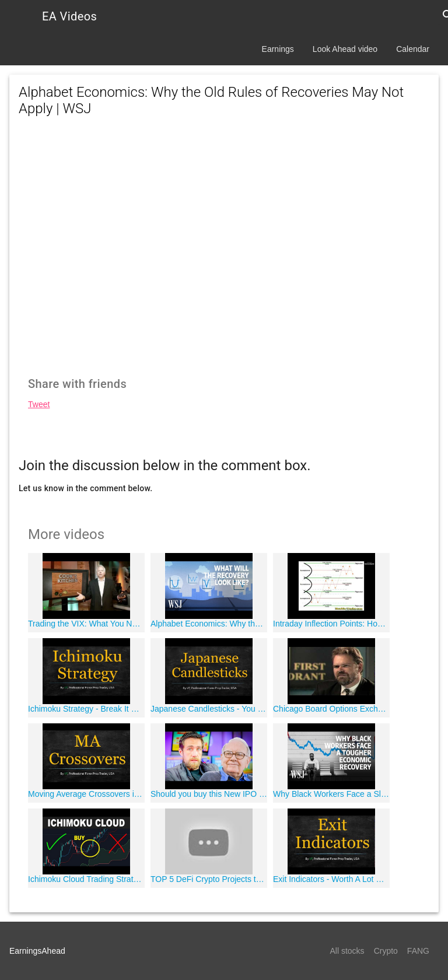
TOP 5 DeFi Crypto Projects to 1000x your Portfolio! (209, 879)
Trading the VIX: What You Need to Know (86, 624)
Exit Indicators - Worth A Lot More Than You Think (331, 879)
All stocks (347, 951)
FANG (418, 951)
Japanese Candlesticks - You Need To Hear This (209, 709)
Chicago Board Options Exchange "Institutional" (331, 709)
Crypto (386, 951)
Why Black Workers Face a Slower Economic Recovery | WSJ (331, 794)
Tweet (39, 404)
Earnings (278, 49)
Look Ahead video (345, 49)
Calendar (413, 49)
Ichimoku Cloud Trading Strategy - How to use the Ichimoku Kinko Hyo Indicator (86, 879)
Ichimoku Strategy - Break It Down (86, 709)
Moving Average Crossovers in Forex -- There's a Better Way (86, 794)
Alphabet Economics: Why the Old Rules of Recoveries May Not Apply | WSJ (209, 624)
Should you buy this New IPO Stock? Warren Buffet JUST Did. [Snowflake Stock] (209, 794)
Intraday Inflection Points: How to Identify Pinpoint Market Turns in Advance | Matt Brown (331, 624)
